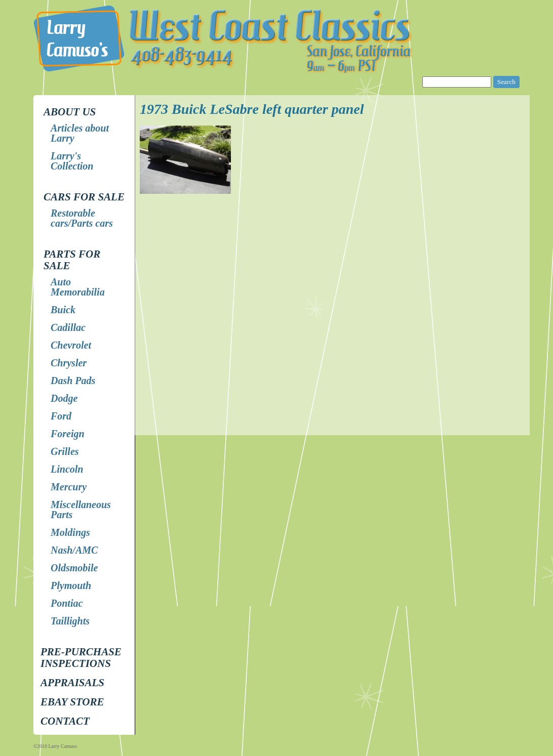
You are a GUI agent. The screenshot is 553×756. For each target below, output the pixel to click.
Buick (63, 310)
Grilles (65, 451)
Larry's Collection (72, 161)
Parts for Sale (72, 260)
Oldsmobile (74, 568)
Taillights (70, 621)
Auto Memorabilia (78, 287)
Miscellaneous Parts (81, 510)
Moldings (70, 532)
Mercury (69, 487)
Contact (65, 721)
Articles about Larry (80, 133)
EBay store (72, 702)
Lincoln (67, 469)
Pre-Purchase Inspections (81, 658)
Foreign (68, 434)
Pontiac (67, 603)
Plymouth (71, 585)
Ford (61, 416)
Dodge (64, 398)
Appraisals (72, 683)
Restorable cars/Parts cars (82, 218)
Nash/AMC (74, 550)
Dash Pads (73, 381)
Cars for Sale (84, 197)
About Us (70, 112)
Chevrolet (71, 345)
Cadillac (68, 327)
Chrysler (69, 363)
